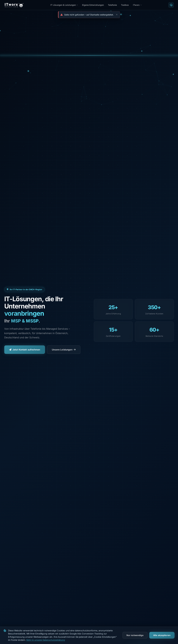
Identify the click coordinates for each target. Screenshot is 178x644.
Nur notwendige (135, 635)
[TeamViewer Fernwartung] (171, 5)
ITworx (137, 5)
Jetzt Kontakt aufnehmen (25, 350)
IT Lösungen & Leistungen (64, 5)
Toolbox (125, 5)
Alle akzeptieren (162, 635)
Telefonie (112, 5)
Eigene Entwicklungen (93, 5)
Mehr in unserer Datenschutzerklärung (46, 640)
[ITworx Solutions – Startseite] (14, 5)
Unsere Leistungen (64, 350)
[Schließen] (116, 15)
